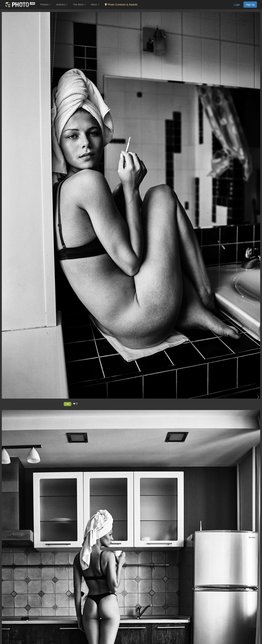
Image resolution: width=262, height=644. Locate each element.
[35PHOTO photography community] (20, 5)
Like (68, 404)
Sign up (250, 5)
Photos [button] (46, 5)
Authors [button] (62, 5)
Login (237, 5)
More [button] (95, 5)
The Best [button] (79, 5)
